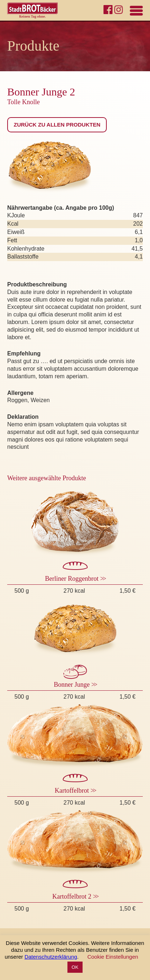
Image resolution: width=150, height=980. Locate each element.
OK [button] (75, 967)
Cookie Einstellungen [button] (113, 957)
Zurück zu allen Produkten (57, 125)
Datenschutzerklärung (51, 957)
